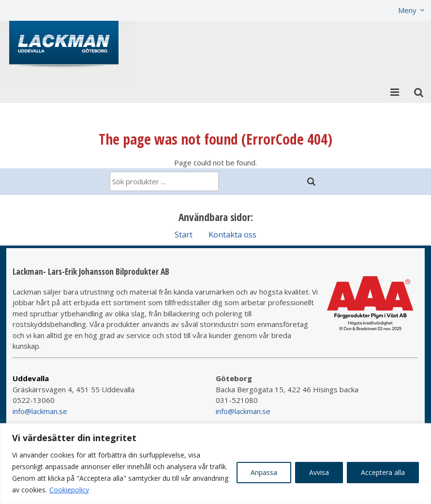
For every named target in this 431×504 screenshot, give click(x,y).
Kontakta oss (232, 234)
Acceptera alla (383, 472)
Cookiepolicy (69, 490)
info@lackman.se (40, 411)
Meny (407, 10)
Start (184, 234)
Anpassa (264, 472)
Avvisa (319, 472)
